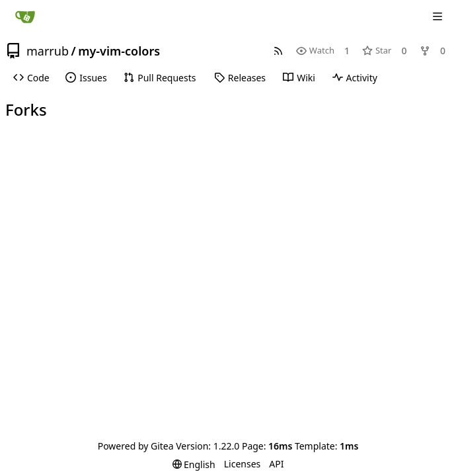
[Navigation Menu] (437, 17)
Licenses (243, 464)
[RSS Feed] (278, 51)
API (276, 464)
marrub (48, 51)
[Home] (25, 17)
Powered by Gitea (136, 446)
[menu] (194, 464)
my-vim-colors (119, 51)
